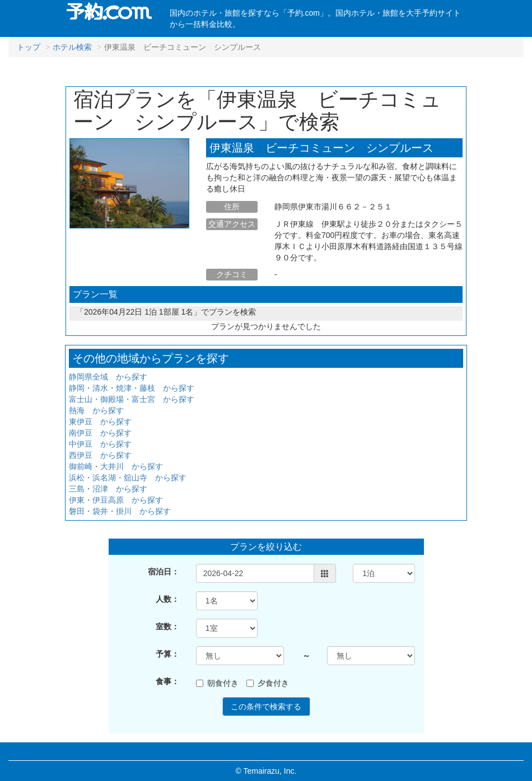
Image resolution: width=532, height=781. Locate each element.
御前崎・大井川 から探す (116, 466)
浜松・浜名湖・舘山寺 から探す (128, 478)
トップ (29, 47)
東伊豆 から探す (100, 422)
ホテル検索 (72, 47)
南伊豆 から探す (100, 433)
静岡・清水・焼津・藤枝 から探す (132, 388)
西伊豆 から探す (100, 455)
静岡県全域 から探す (108, 377)
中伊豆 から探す (100, 444)
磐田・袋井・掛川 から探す (120, 511)
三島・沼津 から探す (108, 489)
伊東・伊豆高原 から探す (116, 500)
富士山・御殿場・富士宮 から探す (132, 399)
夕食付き (268, 683)
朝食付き (217, 683)
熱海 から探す (96, 410)
